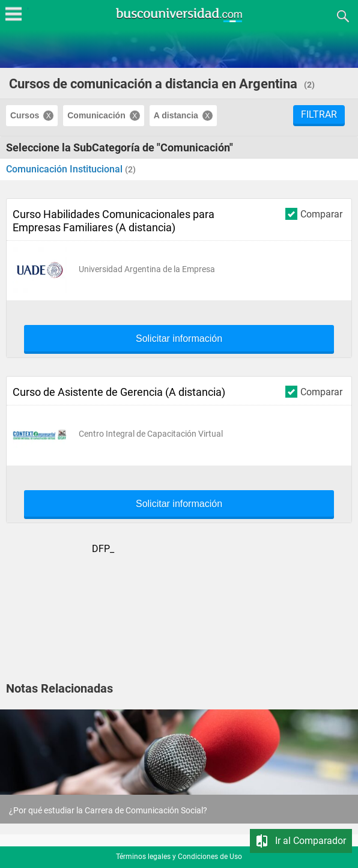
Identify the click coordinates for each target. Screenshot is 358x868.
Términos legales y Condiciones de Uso (179, 857)
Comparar (314, 214)
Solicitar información (179, 339)
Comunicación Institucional (65, 169)
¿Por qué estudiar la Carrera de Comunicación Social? (108, 810)
